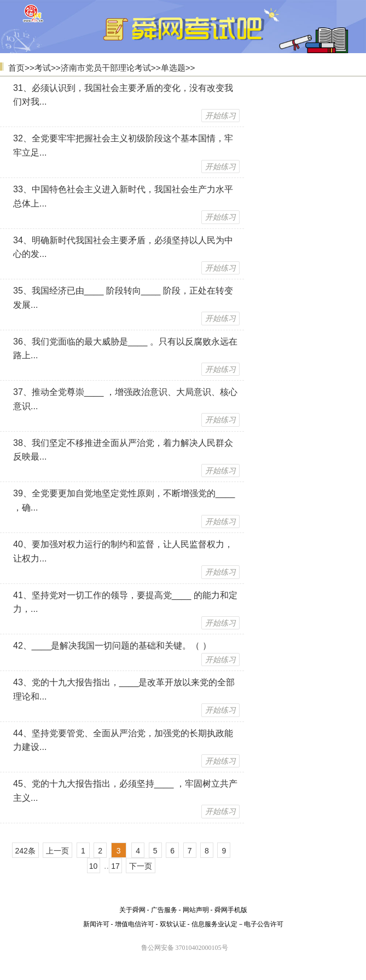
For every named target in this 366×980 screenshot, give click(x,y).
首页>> (21, 68)
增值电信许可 (135, 924)
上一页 (57, 851)
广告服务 (164, 910)
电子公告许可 (264, 924)
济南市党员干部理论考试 (106, 68)
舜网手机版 (231, 910)
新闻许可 (96, 924)
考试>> (48, 68)
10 (94, 866)
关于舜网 (132, 910)
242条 (25, 851)
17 (115, 866)
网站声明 (196, 910)
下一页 (141, 866)
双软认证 (173, 924)
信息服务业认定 (214, 924)
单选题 (173, 68)
